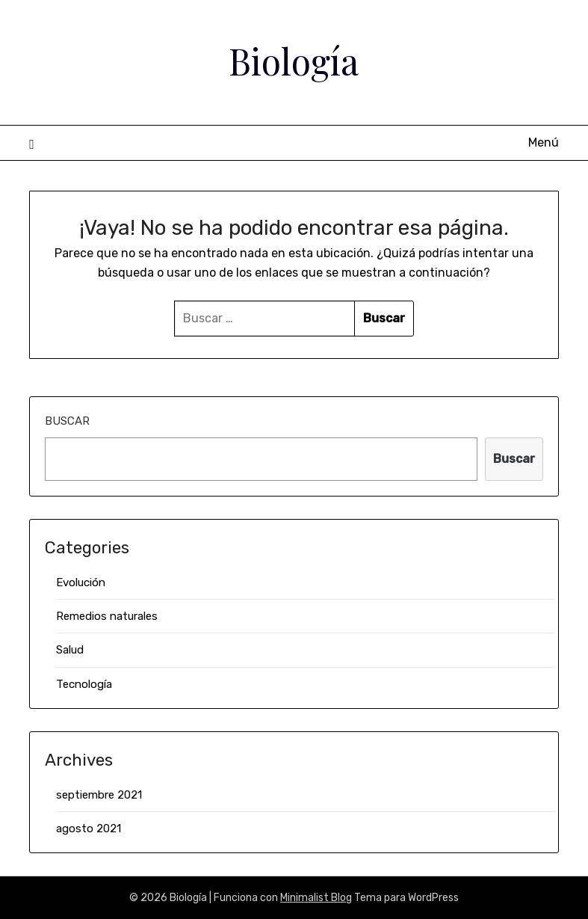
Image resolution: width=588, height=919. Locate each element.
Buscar (67, 421)
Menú (544, 142)
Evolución (81, 583)
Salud (70, 650)
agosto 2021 (89, 829)
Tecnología (84, 684)
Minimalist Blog (316, 898)
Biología (294, 61)
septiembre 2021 (99, 795)
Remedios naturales (107, 616)
